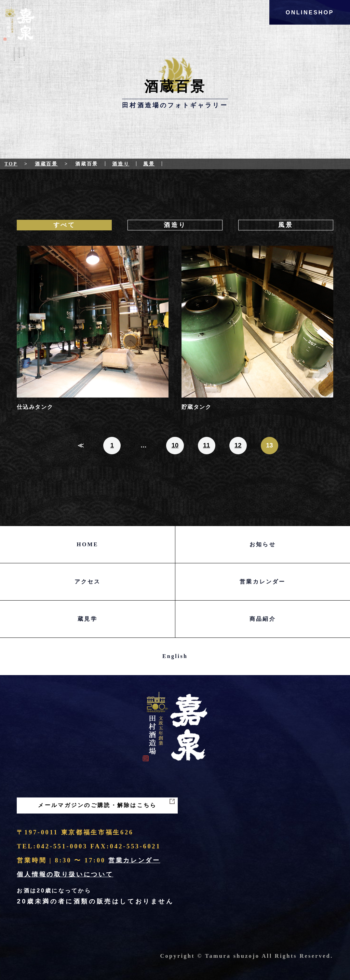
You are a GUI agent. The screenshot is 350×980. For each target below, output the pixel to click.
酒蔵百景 (46, 164)
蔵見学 (87, 619)
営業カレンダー (262, 582)
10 (175, 445)
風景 (149, 164)
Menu (19, 59)
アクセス (88, 582)
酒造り (121, 164)
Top (11, 164)
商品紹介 (263, 619)
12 (238, 445)
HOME (87, 544)
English (175, 656)
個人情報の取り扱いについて (65, 874)
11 (207, 445)
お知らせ (263, 544)
